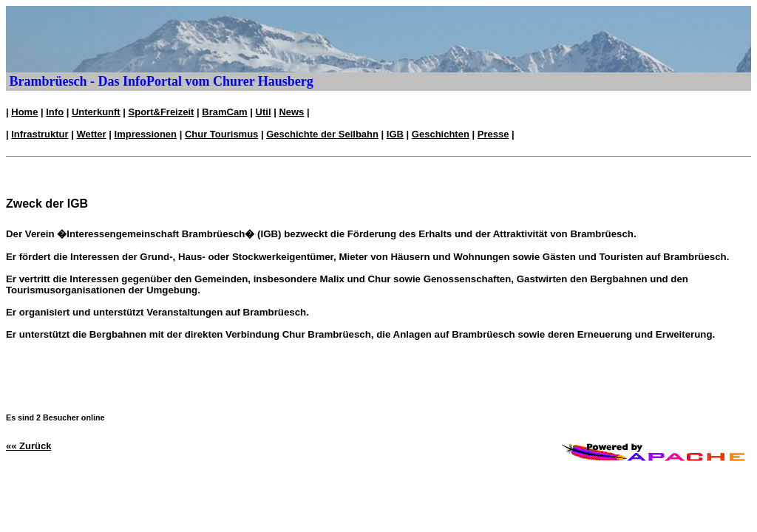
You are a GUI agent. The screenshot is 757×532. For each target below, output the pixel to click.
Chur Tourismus (221, 134)
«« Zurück (28, 446)
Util (264, 112)
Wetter (91, 134)
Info (55, 112)
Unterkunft (96, 112)
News (291, 112)
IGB (395, 134)
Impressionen (146, 134)
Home (24, 112)
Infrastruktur (40, 134)
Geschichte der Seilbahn (322, 134)
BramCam (224, 112)
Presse (493, 134)
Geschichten (441, 134)
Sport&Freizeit (162, 112)
